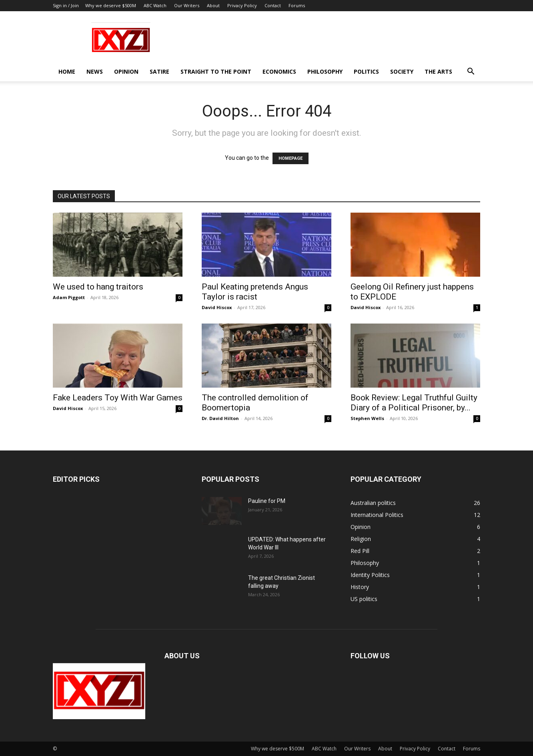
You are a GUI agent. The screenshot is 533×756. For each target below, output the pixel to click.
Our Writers (187, 5)
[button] (471, 72)
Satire (159, 71)
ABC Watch (155, 5)
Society (402, 71)
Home (67, 71)
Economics (279, 71)
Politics (366, 71)
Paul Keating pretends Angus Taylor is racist (255, 292)
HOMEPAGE (291, 158)
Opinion (126, 71)
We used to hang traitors (98, 287)
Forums (297, 5)
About (213, 5)
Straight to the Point (216, 71)
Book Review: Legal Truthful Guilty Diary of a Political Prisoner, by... (414, 403)
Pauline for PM (267, 501)
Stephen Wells (367, 418)
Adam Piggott (69, 297)
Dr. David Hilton (220, 418)
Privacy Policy (242, 5)
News (95, 71)
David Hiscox (217, 307)
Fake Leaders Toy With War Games (118, 398)
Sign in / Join (66, 5)
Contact (273, 5)
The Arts (438, 71)
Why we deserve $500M (111, 5)
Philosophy (325, 71)
